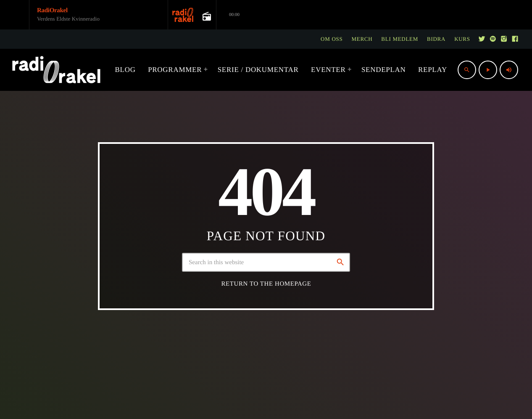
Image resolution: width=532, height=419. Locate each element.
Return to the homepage (266, 284)
